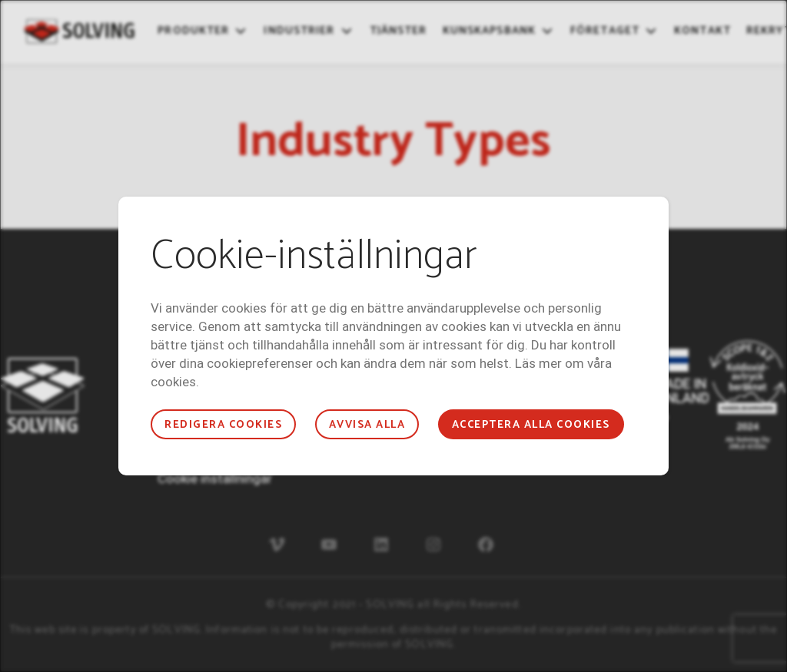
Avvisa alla (367, 425)
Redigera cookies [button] (223, 425)
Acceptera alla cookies (531, 425)
